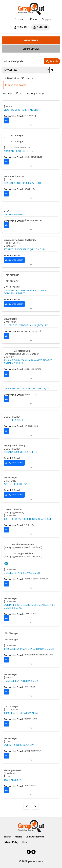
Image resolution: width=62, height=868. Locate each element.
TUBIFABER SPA (13, 780)
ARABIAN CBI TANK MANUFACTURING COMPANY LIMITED (25, 292)
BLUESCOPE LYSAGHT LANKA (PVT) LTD (26, 325)
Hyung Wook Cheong (15, 446)
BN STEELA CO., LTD (15, 420)
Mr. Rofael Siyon (22, 351)
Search (52, 61)
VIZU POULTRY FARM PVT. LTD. (21, 110)
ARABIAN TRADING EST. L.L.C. (20, 151)
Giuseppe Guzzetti (13, 771)
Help (24, 842)
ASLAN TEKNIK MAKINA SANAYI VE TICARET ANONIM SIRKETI (28, 362)
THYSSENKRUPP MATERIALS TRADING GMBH (29, 649)
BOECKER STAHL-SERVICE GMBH (22, 573)
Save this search (16, 85)
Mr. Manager (17, 136)
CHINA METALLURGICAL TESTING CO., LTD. (28, 389)
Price (33, 20)
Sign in (21, 27)
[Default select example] (19, 93)
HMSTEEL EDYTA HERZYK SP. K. (21, 681)
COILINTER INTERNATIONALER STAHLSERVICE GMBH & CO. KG (29, 606)
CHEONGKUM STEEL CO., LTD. (21, 452)
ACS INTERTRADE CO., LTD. (19, 484)
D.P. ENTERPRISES (14, 215)
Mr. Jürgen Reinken (23, 554)
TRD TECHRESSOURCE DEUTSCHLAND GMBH (29, 519)
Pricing (18, 837)
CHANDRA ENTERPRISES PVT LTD (22, 183)
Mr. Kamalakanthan (14, 177)
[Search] (23, 61)
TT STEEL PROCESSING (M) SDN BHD (24, 249)
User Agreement (35, 837)
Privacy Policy (11, 842)
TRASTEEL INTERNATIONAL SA (21, 713)
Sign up (41, 27)
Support (47, 19)
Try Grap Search (16, 260)
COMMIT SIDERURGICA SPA (19, 745)
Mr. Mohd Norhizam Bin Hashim (20, 240)
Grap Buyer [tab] (31, 40)
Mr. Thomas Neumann (23, 545)
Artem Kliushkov (14, 510)
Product (19, 20)
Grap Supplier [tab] (31, 49)
